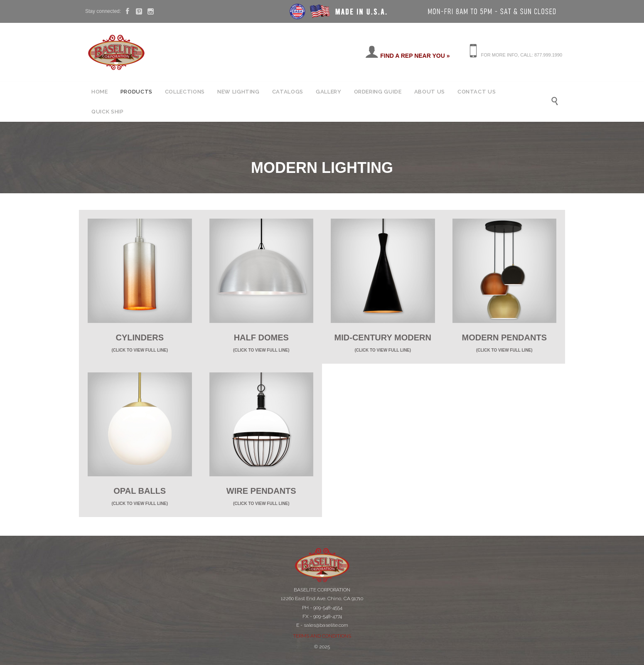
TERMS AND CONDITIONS (322, 636)
